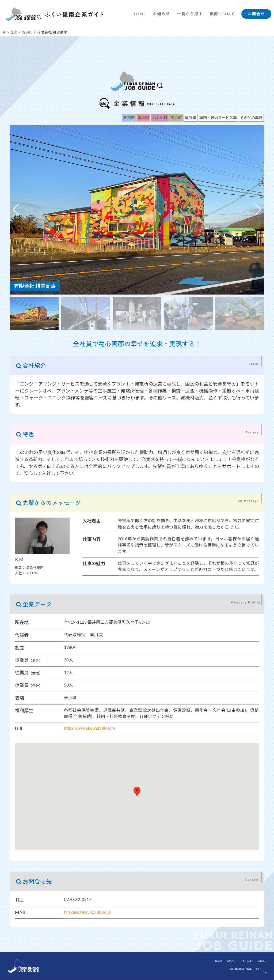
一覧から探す (190, 14)
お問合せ (256, 14)
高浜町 (27, 32)
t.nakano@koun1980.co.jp (87, 912)
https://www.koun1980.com (90, 729)
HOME (139, 14)
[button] (258, 210)
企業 (14, 32)
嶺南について (222, 14)
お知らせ (161, 14)
